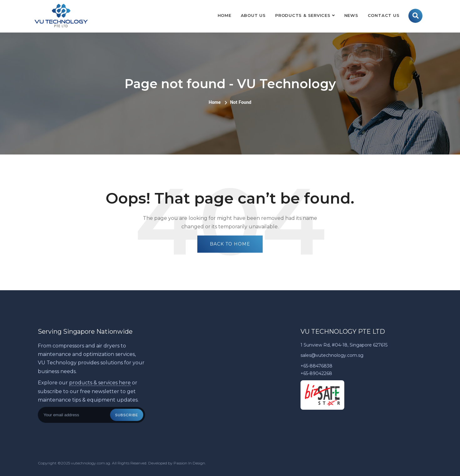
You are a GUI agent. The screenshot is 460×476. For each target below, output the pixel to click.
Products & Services (303, 15)
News (351, 15)
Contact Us (384, 15)
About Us (253, 15)
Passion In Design (189, 463)
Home (225, 15)
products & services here (100, 383)
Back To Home (230, 244)
